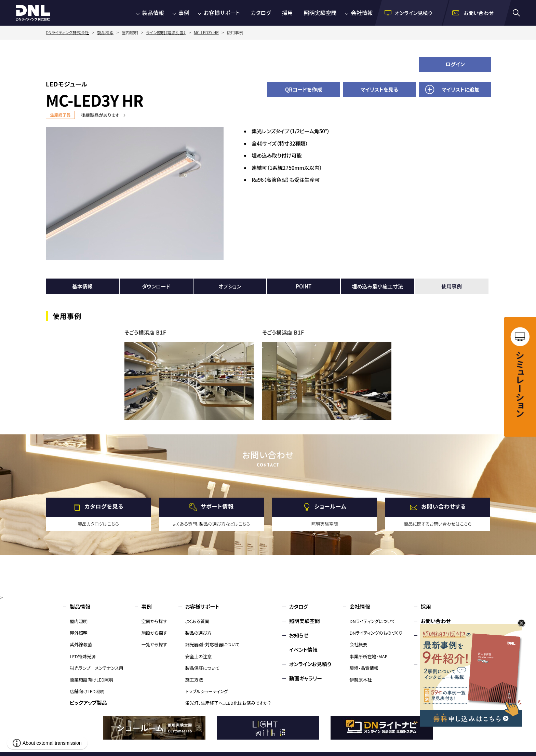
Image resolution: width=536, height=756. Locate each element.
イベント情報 (303, 650)
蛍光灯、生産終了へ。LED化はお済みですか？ (228, 703)
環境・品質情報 (364, 668)
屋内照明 (79, 621)
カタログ (261, 13)
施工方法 (194, 680)
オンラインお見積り (310, 664)
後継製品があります (100, 115)
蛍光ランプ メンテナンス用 (96, 668)
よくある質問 (197, 621)
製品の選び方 (198, 633)
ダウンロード (156, 286)
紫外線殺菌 (81, 644)
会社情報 (362, 13)
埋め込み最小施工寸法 (377, 286)
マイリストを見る (379, 89)
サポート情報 (217, 507)
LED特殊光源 (83, 656)
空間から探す (154, 621)
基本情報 (82, 286)
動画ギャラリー (306, 678)
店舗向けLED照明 (87, 691)
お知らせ (299, 635)
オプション (230, 286)
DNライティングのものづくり (376, 633)
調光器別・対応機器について (212, 644)
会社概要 (359, 644)
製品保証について (203, 668)
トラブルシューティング (207, 691)
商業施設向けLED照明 (91, 680)
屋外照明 (79, 633)
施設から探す (154, 633)
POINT (304, 286)
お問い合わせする (444, 507)
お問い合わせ (436, 621)
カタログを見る (104, 507)
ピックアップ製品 (88, 703)
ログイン (455, 64)
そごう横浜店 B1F (145, 332)
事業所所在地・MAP (369, 656)
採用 (287, 13)
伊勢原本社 (361, 680)
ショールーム (331, 507)
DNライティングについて (373, 621)
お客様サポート (222, 13)
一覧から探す (154, 644)
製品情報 (153, 13)
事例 (184, 13)
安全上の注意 (199, 656)
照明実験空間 (320, 13)
